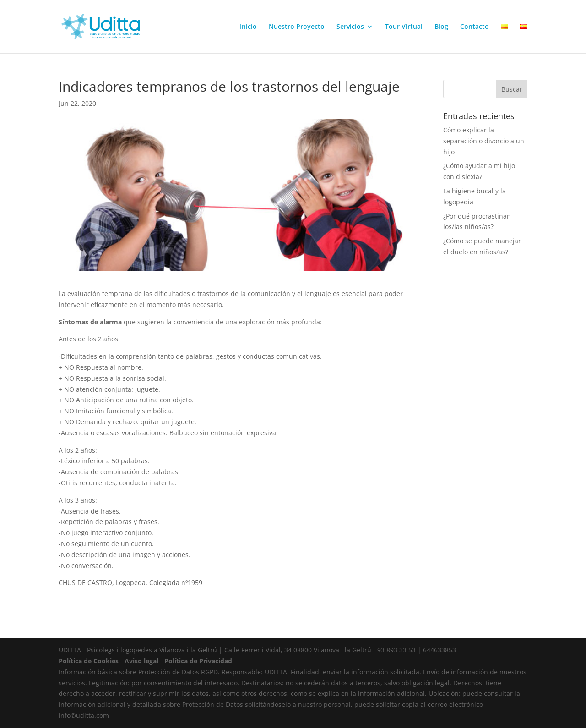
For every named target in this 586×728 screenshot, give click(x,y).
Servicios (350, 27)
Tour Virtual (404, 27)
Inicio (248, 27)
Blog (441, 27)
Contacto (475, 27)
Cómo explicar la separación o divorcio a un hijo (484, 141)
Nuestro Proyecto (297, 27)
